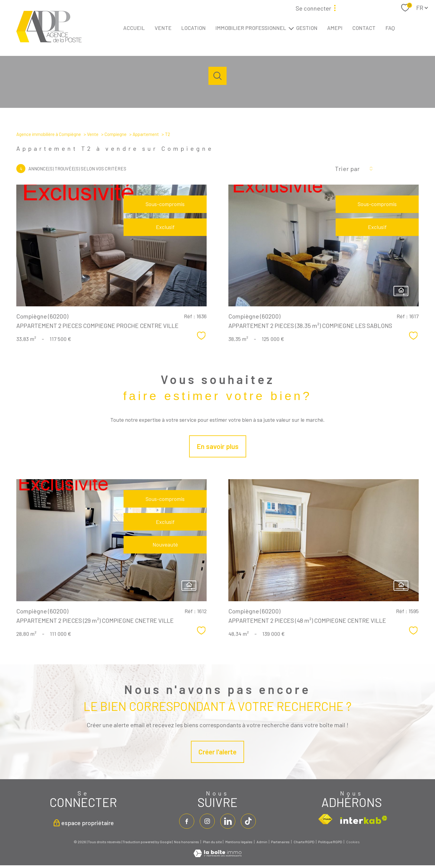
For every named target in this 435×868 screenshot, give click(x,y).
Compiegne (116, 134)
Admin (262, 842)
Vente (93, 134)
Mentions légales (239, 842)
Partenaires (280, 842)
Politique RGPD (330, 842)
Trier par (347, 169)
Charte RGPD (304, 842)
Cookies (353, 842)
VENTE (163, 28)
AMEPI (335, 28)
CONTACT (364, 28)
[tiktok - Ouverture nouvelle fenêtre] (248, 821)
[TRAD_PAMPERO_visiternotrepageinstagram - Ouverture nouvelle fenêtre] (207, 821)
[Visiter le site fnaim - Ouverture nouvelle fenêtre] (325, 819)
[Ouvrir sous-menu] (291, 28)
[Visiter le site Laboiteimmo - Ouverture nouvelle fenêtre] (217, 855)
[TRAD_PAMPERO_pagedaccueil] (49, 40)
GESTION (307, 28)
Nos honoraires (187, 842)
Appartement (146, 134)
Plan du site (212, 842)
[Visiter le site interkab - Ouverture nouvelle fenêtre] (364, 820)
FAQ (390, 28)
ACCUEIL (134, 28)
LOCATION (193, 28)
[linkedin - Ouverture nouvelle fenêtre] (228, 821)
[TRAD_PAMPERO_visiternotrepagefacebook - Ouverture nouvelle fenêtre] (187, 821)
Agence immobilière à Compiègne (49, 134)
